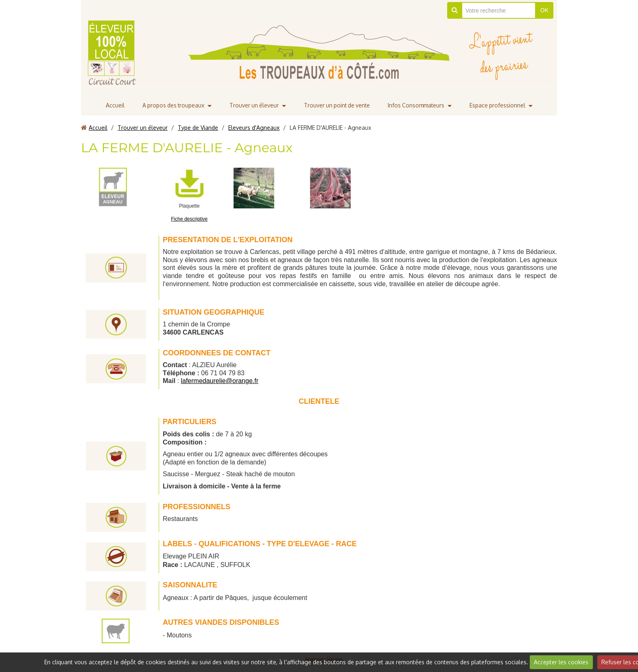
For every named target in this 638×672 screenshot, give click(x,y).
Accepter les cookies (561, 662)
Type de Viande (198, 128)
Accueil (111, 105)
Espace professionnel (500, 105)
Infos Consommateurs (418, 105)
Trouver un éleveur (252, 105)
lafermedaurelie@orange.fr (220, 381)
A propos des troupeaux (170, 105)
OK (544, 10)
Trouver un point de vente (337, 105)
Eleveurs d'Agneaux (254, 128)
